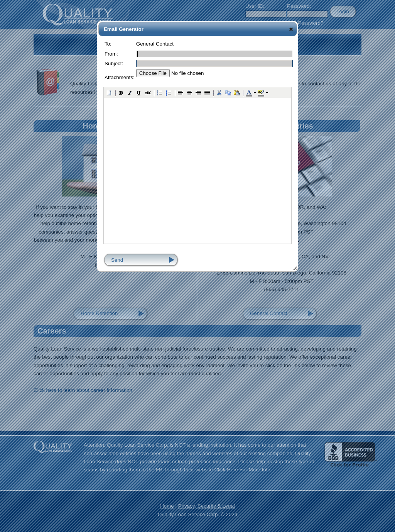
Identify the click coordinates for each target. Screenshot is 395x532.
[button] (291, 29)
